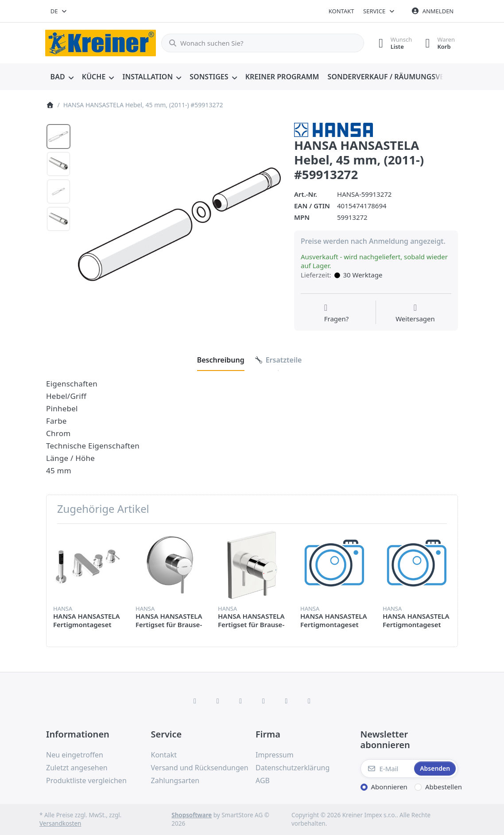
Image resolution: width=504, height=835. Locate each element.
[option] (58, 137)
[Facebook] (195, 701)
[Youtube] (287, 701)
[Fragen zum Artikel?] (337, 313)
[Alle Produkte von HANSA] (333, 129)
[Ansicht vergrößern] (179, 224)
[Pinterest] (309, 701)
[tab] (221, 360)
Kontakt (341, 11)
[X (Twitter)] (218, 701)
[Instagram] (240, 701)
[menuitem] (62, 77)
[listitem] (179, 224)
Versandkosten (60, 823)
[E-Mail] (387, 769)
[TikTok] (264, 701)
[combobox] (59, 11)
